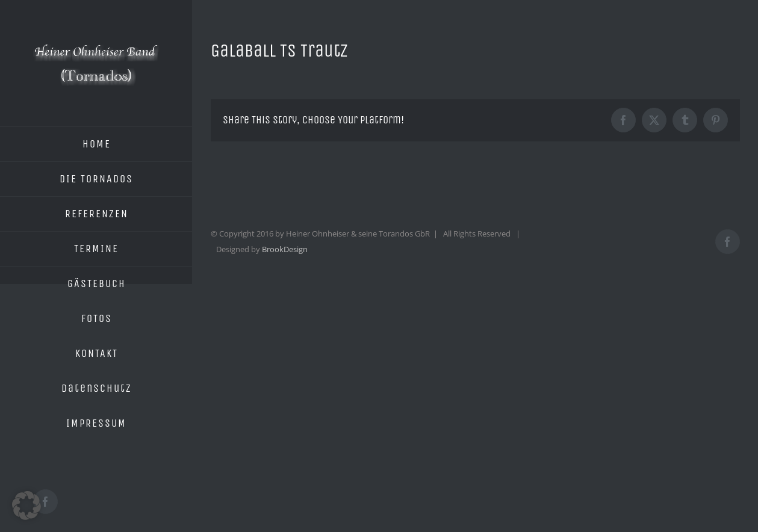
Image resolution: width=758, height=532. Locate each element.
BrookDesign (285, 249)
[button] (26, 506)
